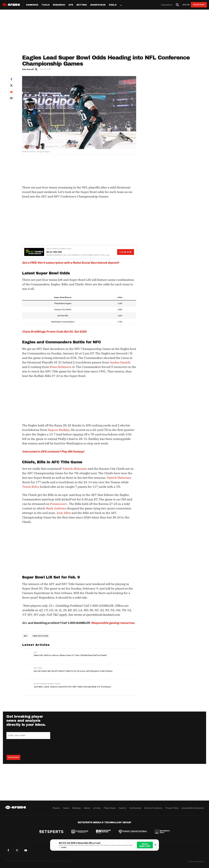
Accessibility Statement (193, 808)
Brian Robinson (61, 367)
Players (56, 808)
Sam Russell (28, 69)
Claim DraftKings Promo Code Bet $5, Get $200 (54, 332)
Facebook (11, 79)
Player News (110, 808)
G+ (26, 850)
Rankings (32, 5)
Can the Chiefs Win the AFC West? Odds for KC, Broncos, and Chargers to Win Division (73, 671)
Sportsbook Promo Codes (47, 684)
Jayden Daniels (120, 362)
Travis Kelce (31, 487)
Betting (82, 5)
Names (87, 808)
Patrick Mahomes (75, 469)
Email (11, 98)
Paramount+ (59, 504)
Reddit (11, 92)
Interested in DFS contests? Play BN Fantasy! (53, 452)
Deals (113, 5)
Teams (66, 808)
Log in (186, 5)
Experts (122, 808)
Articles (97, 808)
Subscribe (199, 5)
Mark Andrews (56, 508)
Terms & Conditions (153, 808)
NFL (26, 636)
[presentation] (28, 747)
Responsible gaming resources (113, 623)
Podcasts (167, 5)
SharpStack (98, 5)
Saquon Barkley (59, 430)
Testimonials (135, 808)
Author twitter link (36, 69)
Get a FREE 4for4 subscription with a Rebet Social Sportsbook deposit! (70, 263)
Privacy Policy (172, 808)
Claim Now (126, 252)
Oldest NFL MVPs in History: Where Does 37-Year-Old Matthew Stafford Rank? (70, 655)
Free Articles (40, 636)
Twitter (11, 85)
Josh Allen (64, 513)
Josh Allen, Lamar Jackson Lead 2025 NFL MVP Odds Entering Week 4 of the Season (72, 687)
